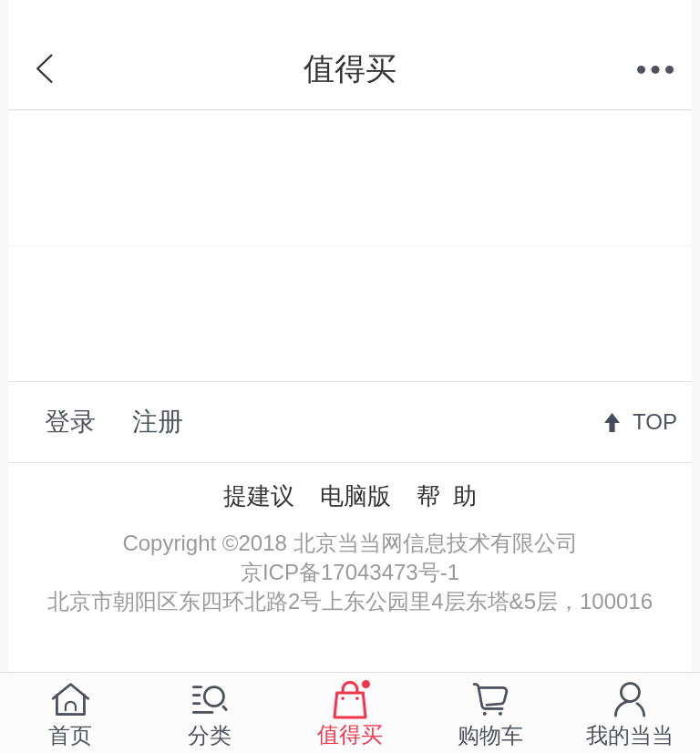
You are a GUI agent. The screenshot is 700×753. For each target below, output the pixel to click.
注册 (158, 422)
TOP (655, 422)
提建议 (259, 496)
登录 (70, 422)
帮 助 (447, 496)
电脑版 (355, 496)
